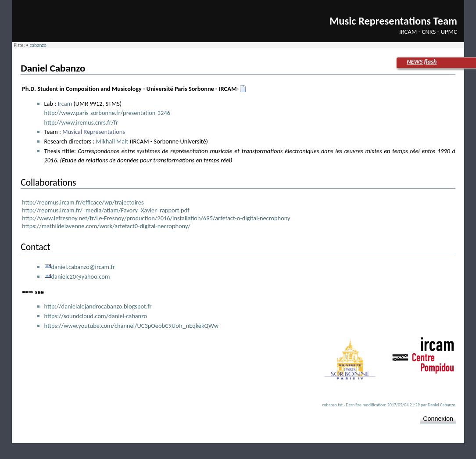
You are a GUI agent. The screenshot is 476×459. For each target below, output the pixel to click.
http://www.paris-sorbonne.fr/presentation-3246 (107, 113)
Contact (36, 247)
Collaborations (48, 182)
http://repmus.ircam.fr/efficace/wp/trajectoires (83, 202)
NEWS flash (422, 61)
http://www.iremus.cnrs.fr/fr (81, 122)
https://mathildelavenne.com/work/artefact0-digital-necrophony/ (106, 226)
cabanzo (38, 45)
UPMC (449, 32)
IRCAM (408, 32)
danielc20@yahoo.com (81, 276)
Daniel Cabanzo (53, 68)
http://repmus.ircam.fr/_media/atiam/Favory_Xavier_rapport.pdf (106, 210)
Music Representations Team (393, 21)
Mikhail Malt (112, 141)
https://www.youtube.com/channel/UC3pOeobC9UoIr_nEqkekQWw (132, 326)
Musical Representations (94, 132)
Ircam (65, 104)
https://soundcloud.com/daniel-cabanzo (96, 316)
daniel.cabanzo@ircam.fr (83, 267)
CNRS (429, 32)
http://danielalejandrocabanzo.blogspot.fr (98, 306)
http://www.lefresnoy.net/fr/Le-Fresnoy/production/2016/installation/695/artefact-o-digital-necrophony (156, 218)
